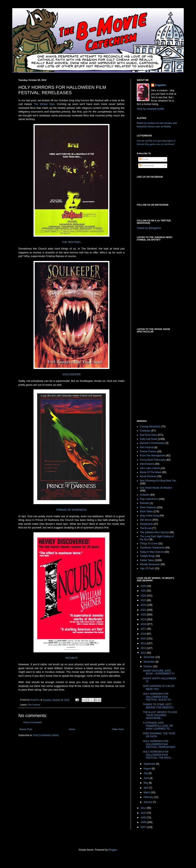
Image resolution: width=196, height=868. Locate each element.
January (148, 802)
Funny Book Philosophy (153, 460)
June (146, 778)
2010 (144, 813)
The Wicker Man (44, 104)
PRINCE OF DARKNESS (71, 510)
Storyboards (146, 524)
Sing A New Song (149, 516)
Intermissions (147, 464)
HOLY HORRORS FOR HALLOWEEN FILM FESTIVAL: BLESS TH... (158, 697)
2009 (144, 818)
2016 (144, 634)
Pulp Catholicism (149, 499)
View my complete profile (150, 109)
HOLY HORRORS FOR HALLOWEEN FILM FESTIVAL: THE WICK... (158, 755)
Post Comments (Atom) (46, 735)
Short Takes (146, 511)
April (146, 788)
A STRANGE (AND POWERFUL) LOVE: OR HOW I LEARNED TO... (158, 726)
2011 (144, 808)
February (149, 797)
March (147, 792)
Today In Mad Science (152, 552)
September (150, 764)
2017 (144, 629)
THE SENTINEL (72, 242)
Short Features (148, 507)
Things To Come (149, 544)
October (148, 666)
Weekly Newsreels (150, 564)
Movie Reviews (148, 476)
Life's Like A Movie (150, 468)
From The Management (153, 456)
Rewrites (145, 503)
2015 (144, 638)
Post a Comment (33, 722)
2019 (144, 620)
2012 (144, 653)
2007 (144, 827)
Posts (144, 159)
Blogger (113, 850)
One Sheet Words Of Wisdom (156, 488)
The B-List (145, 528)
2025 (144, 591)
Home (72, 729)
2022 (144, 605)
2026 (144, 586)
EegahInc (161, 85)
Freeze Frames (148, 451)
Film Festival (34, 705)
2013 (144, 648)
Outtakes (145, 495)
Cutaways (145, 431)
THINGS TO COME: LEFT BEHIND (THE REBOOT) (158, 706)
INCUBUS (71, 658)
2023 (144, 600)
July (146, 773)
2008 (144, 822)
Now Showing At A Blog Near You (158, 481)
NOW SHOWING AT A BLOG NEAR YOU (159, 687)
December (150, 657)
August (148, 769)
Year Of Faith (147, 568)
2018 (144, 624)
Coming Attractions (150, 427)
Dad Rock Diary (148, 435)
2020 (144, 615)
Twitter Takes (147, 560)
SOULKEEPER (71, 374)
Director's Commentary (152, 443)
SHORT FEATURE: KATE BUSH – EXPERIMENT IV (159, 672)
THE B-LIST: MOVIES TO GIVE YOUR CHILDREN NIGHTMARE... (160, 715)
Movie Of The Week (151, 472)
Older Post (118, 729)
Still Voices (146, 520)
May (146, 783)
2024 (144, 596)
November (150, 662)
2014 (144, 643)
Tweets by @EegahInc (149, 228)
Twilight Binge (147, 556)
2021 (144, 610)
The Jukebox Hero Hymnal (154, 532)
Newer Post (26, 729)
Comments (146, 166)
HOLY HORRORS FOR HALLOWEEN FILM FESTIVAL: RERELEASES (159, 744)
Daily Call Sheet (149, 439)
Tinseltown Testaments (152, 548)
